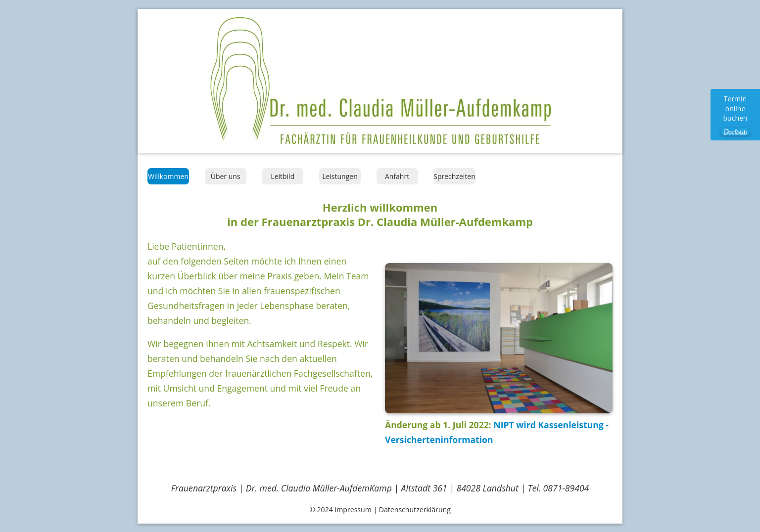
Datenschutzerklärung (415, 510)
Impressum (353, 510)
